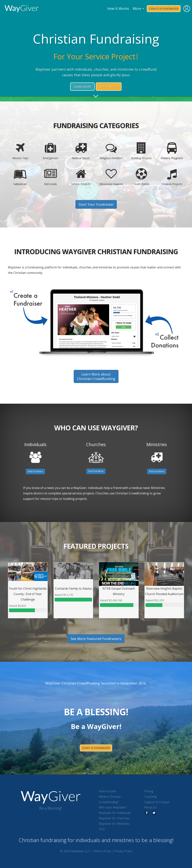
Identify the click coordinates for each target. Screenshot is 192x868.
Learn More (82, 87)
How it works (108, 791)
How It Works (118, 8)
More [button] (138, 8)
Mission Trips (20, 151)
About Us (151, 807)
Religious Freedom (111, 151)
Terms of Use (102, 851)
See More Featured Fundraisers (96, 639)
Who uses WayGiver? (113, 807)
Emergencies (51, 151)
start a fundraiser (96, 748)
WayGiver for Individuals (115, 813)
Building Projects (142, 151)
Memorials (51, 177)
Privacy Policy (123, 851)
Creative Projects (172, 177)
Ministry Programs (172, 151)
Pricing (149, 791)
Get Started (109, 87)
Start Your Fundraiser (96, 204)
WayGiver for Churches (114, 818)
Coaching (151, 797)
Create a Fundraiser (164, 9)
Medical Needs (81, 151)
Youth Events (142, 177)
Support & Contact (157, 802)
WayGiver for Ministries (114, 824)
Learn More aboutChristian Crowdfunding (96, 376)
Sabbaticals (20, 177)
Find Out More (35, 471)
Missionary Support (111, 177)
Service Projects (81, 177)
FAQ (102, 829)
